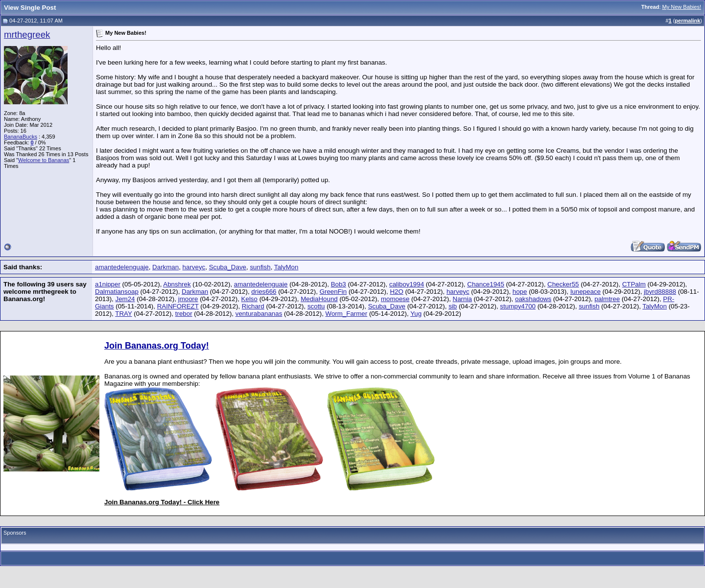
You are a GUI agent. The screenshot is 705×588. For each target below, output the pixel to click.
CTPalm (634, 284)
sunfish (260, 267)
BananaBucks (21, 137)
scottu (316, 306)
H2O (396, 292)
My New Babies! (682, 7)
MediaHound (319, 299)
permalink (687, 21)
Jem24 (125, 299)
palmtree (607, 299)
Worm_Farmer (347, 314)
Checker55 (563, 284)
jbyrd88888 (660, 292)
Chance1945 (486, 284)
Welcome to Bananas (44, 160)
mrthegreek (27, 35)
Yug (416, 314)
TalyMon (286, 267)
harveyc (194, 267)
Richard (253, 306)
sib (453, 306)
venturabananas (259, 314)
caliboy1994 (407, 284)
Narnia (462, 299)
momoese (395, 299)
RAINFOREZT (178, 306)
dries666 (264, 292)
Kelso (249, 299)
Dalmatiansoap (117, 292)
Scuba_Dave (228, 267)
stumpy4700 (518, 306)
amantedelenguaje (122, 267)
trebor (184, 314)
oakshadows (533, 299)
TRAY (123, 314)
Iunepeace (586, 292)
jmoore (188, 299)
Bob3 (339, 284)
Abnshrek (177, 284)
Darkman (165, 267)
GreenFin (333, 292)
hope (520, 292)
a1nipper (108, 284)
